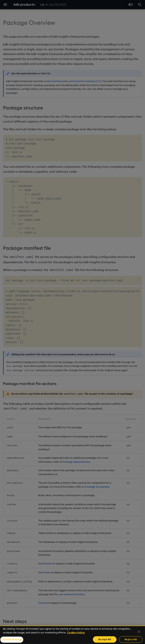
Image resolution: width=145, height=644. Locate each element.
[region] (72, 635)
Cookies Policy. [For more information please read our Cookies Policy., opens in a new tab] (76, 632)
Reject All (131, 639)
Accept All (105, 639)
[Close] (139, 632)
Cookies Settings (12, 639)
